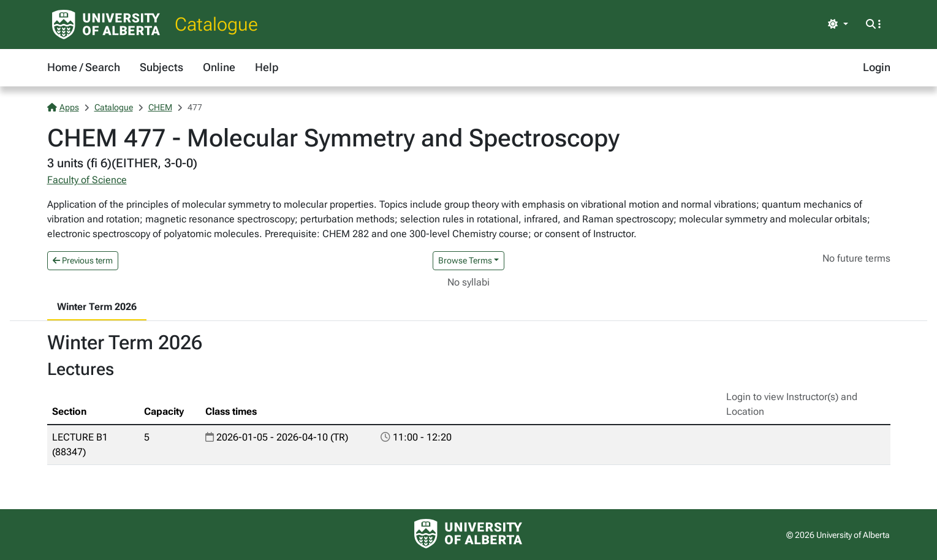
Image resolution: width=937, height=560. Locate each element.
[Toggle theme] (838, 25)
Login (877, 67)
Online (219, 67)
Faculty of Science (87, 180)
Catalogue (216, 24)
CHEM (160, 107)
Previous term (83, 260)
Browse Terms (465, 260)
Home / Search (84, 67)
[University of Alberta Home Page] (106, 25)
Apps (63, 107)
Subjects (161, 67)
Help (267, 67)
